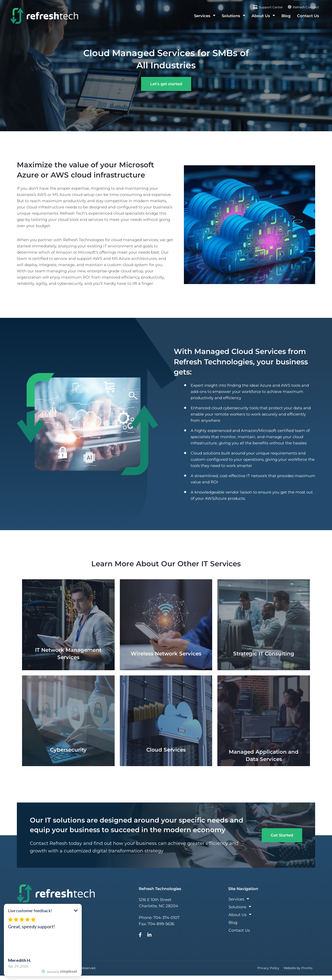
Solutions (233, 16)
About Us (263, 16)
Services (205, 16)
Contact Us (308, 16)
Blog (286, 16)
